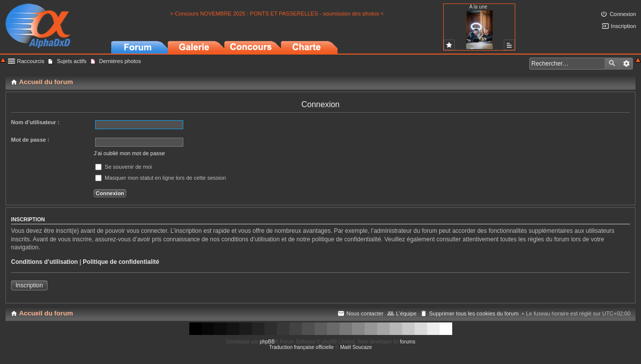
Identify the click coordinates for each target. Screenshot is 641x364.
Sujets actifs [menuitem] (71, 61)
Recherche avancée (626, 64)
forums (408, 342)
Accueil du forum (46, 313)
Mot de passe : (30, 140)
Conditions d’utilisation (44, 262)
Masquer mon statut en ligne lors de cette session (161, 178)
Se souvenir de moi (123, 167)
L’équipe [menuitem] (406, 313)
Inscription (29, 285)
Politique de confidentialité (121, 262)
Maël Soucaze (356, 347)
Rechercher (612, 64)
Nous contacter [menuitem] (365, 313)
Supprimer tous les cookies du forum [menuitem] (474, 313)
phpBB (267, 342)
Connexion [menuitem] (623, 14)
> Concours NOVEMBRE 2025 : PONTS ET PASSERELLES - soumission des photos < (277, 14)
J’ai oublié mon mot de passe (129, 153)
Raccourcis (31, 61)
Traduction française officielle (301, 347)
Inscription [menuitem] (623, 26)
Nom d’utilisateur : (35, 122)
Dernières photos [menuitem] (120, 61)
